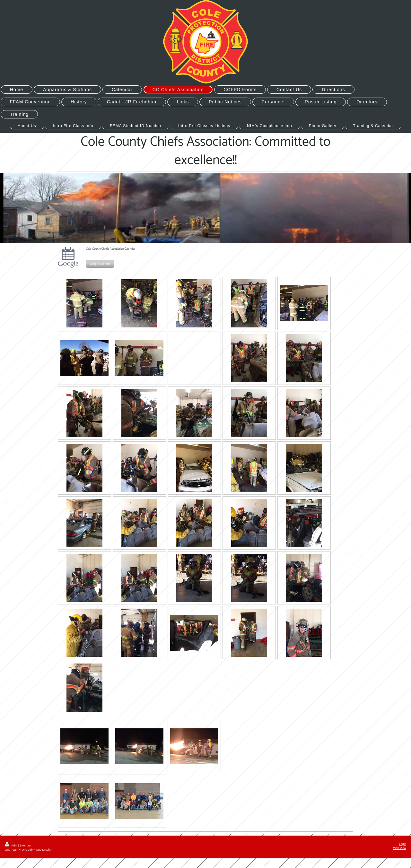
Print (12, 846)
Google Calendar (100, 264)
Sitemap (25, 846)
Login (403, 844)
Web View (400, 848)
